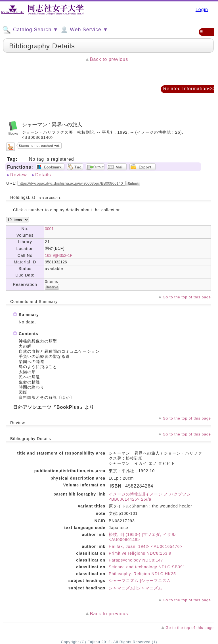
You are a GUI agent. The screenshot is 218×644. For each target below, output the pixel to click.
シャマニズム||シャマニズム (136, 588)
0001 (49, 229)
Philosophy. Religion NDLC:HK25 (142, 574)
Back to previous (109, 59)
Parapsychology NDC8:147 (136, 560)
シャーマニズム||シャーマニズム (140, 581)
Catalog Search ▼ (30, 30)
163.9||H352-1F (59, 255)
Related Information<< (189, 89)
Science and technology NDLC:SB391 (147, 567)
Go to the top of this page (187, 297)
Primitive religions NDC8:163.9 (140, 553)
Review (18, 175)
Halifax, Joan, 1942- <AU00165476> (146, 546)
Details (43, 175)
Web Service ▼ (84, 30)
